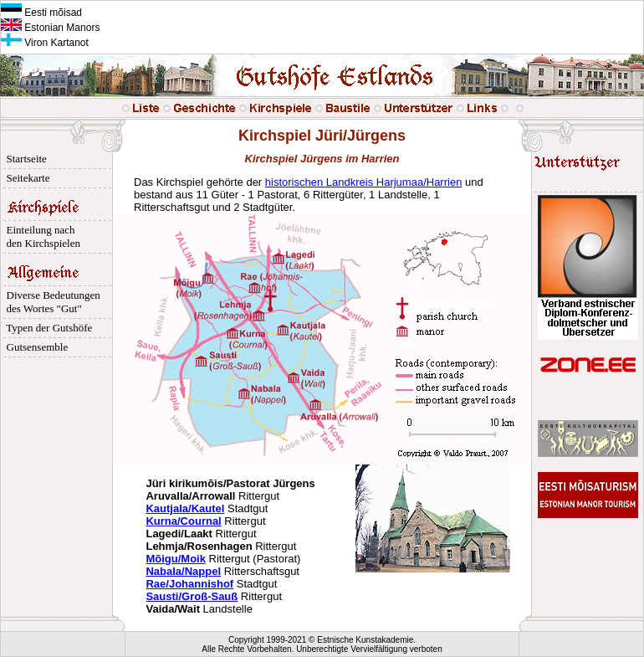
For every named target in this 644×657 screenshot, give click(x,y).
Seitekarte (25, 178)
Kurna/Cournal (183, 521)
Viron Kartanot (45, 43)
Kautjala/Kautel (185, 508)
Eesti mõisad (41, 13)
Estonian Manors (50, 28)
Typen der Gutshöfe (46, 328)
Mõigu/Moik (176, 559)
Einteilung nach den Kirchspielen (41, 236)
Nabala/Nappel (183, 571)
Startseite (24, 159)
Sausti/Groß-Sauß (192, 596)
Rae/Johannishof (189, 584)
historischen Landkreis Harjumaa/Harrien (364, 182)
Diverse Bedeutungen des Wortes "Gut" (51, 302)
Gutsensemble (34, 347)
